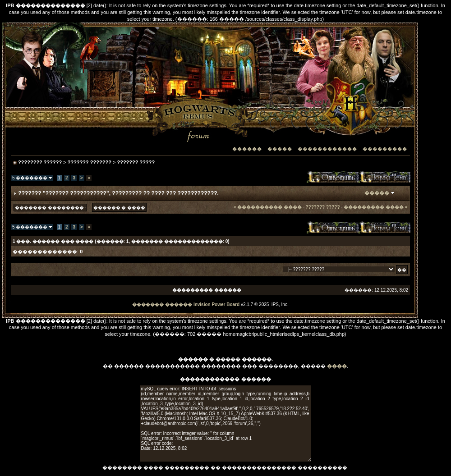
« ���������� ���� (268, 207)
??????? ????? (136, 162)
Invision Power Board (216, 304)
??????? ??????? (90, 162)
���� (337, 366)
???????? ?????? (40, 162)
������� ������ (162, 304)
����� (280, 149)
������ (247, 149)
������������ (327, 149)
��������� (385, 149)
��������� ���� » (375, 207)
